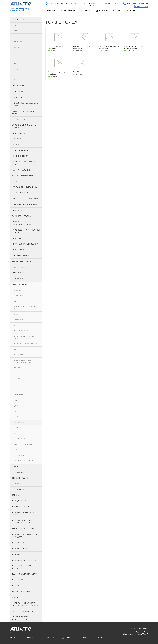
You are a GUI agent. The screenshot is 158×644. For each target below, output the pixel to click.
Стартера (17, 379)
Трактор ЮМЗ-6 (18, 586)
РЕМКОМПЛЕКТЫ (19, 284)
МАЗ (15, 58)
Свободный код (19, 472)
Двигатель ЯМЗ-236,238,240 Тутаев (23, 112)
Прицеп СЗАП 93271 (21, 69)
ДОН (15, 301)
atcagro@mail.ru (114, 4)
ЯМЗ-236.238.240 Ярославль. (23, 461)
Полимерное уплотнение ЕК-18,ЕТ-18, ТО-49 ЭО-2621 (23, 361)
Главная (50, 11)
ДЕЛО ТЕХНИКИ (19, 139)
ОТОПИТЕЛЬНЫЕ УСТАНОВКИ (25, 204)
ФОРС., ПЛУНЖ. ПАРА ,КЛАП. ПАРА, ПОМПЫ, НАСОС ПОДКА (25, 604)
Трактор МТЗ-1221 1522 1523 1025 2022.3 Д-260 (25, 536)
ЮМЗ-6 (16, 450)
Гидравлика (18, 290)
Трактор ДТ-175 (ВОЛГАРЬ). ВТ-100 (23, 514)
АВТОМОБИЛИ (18, 19)
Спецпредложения (20, 489)
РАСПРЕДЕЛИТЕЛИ (20, 267)
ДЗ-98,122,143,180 (19, 119)
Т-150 (15, 389)
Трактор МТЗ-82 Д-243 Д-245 (24, 548)
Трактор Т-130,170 (19, 554)
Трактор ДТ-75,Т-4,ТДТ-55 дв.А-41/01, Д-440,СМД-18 (22, 522)
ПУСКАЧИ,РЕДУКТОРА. (21, 256)
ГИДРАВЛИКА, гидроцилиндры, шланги (25, 104)
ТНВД (16, 417)
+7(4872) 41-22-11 (134, 628)
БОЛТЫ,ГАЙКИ (18, 91)
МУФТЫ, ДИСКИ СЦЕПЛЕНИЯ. (24, 187)
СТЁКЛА (15, 495)
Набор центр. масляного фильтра (25, 344)
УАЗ (15, 74)
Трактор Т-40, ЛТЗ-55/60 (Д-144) (25, 574)
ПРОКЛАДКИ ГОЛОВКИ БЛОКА (25, 244)
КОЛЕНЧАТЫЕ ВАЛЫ (21, 150)
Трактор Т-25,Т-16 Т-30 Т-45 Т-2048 (23, 567)
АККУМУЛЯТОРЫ (19, 85)
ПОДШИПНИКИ (18, 210)
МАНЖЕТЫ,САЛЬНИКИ (21, 170)
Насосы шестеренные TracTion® (25, 199)
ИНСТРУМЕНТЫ (19, 133)
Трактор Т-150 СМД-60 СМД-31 (24, 560)
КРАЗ (15, 52)
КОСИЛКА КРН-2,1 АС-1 (22, 484)
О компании (68, 11)
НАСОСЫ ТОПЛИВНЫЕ (22, 193)
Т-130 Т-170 (17, 384)
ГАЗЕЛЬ (16, 30)
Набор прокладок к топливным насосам (25, 337)
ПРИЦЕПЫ (16, 238)
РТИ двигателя (19, 373)
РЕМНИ (15, 466)
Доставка (102, 11)
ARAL (15, 181)
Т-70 (15, 400)
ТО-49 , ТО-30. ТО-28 (20, 501)
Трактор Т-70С (18, 580)
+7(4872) (134, 3)
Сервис (117, 11)
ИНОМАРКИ (18, 41)
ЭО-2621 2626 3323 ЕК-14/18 (23, 444)
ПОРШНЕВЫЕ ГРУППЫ (22, 216)
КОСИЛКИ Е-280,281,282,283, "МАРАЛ (24, 163)
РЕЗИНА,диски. (18, 279)
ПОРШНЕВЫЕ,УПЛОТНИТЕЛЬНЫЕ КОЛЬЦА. (26, 231)
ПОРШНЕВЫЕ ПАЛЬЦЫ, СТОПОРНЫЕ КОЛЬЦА (22, 223)
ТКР (15, 411)
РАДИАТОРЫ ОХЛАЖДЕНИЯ (24, 261)
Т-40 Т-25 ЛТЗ (18, 395)
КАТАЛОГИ (16, 144)
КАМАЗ (16, 47)
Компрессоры (18, 320)
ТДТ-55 (16, 406)
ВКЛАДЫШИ (17, 97)
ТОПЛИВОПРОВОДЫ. (21, 507)
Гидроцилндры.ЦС (20, 296)
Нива (15, 63)
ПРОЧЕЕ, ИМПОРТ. (20, 250)
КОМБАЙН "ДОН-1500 (21, 156)
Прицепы (17, 368)
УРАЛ (16, 80)
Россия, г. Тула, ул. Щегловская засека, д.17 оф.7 (135, 633)
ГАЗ (15, 25)
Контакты (133, 11)
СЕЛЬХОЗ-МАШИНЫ (20, 478)
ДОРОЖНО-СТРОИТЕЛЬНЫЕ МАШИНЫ (24, 126)
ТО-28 (16, 428)
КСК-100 (16, 325)
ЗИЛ (15, 36)
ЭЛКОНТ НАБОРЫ (20, 439)
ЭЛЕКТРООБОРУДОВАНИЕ (23, 611)
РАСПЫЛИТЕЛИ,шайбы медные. (25, 273)
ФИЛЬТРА (16, 597)
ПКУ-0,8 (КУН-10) (19, 354)
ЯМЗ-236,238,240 (19, 455)
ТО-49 (16, 433)
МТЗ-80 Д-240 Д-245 (21, 331)
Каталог (86, 11)
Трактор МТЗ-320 (19, 543)
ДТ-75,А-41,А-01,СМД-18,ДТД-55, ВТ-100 (24, 308)
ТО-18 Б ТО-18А (19, 422)
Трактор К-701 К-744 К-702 (23, 529)
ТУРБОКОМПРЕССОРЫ (22, 591)
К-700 (16, 314)
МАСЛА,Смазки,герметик (22, 176)
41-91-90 (145, 628)
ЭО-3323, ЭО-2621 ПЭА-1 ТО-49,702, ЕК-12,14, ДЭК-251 (23, 618)
